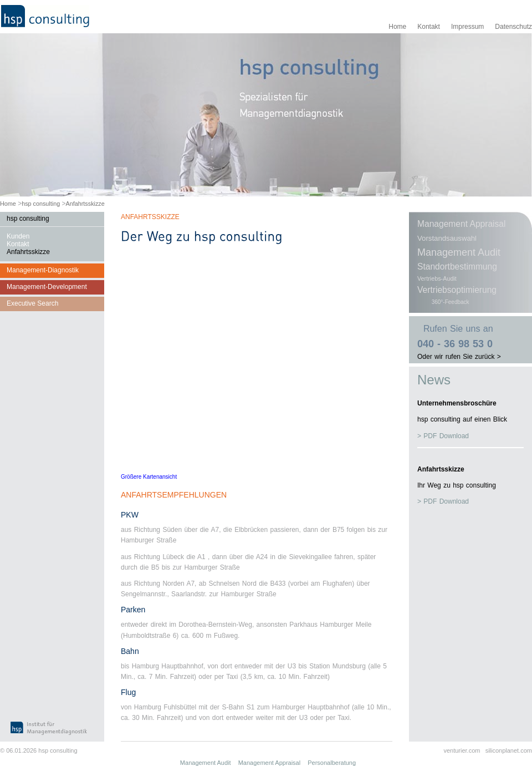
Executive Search (32, 303)
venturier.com (462, 750)
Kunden (18, 236)
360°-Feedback (451, 302)
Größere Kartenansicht (149, 477)
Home (397, 27)
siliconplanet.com (509, 750)
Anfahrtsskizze (85, 204)
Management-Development (47, 287)
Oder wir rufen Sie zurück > (459, 357)
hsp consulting (41, 204)
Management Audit (459, 252)
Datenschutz (513, 27)
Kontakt (429, 27)
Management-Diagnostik (43, 270)
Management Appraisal (462, 224)
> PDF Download (443, 436)
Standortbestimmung (457, 267)
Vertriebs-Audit (437, 278)
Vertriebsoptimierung (457, 290)
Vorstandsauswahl (447, 238)
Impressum (467, 27)
